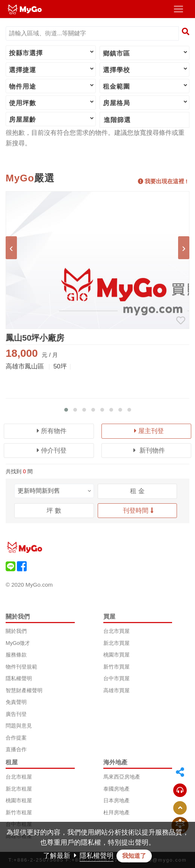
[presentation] (11, 248)
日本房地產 (116, 800)
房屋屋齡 (52, 119)
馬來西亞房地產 (122, 777)
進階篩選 (117, 120)
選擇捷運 (52, 69)
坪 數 (54, 511)
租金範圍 (146, 86)
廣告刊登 (16, 714)
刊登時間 (138, 511)
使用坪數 (52, 103)
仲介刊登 (52, 451)
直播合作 (16, 749)
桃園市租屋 (19, 800)
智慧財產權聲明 (24, 690)
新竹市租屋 (19, 812)
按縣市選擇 (52, 53)
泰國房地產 (116, 789)
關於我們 (16, 631)
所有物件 (52, 431)
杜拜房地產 (116, 812)
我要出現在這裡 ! (163, 181)
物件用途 (52, 86)
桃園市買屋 (116, 655)
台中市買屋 (116, 678)
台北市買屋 (116, 631)
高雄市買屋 (116, 690)
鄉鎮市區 (146, 53)
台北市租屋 (19, 777)
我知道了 (134, 856)
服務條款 (16, 655)
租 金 (137, 491)
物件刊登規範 (21, 667)
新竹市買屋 (116, 667)
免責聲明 (16, 702)
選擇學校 (146, 69)
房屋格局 (146, 103)
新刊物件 (149, 451)
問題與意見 (19, 726)
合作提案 (16, 738)
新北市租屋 (19, 789)
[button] (66, 410)
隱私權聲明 (19, 678)
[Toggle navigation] (178, 9)
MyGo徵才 (18, 643)
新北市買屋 (116, 643)
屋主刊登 (149, 431)
